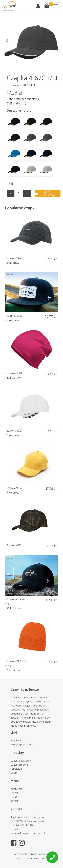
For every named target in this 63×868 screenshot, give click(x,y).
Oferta (14, 793)
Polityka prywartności (23, 744)
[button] (7, 41)
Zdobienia (16, 789)
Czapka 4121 (14, 545)
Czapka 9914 (14, 488)
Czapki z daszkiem (21, 761)
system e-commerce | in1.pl (32, 858)
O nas (14, 797)
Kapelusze (16, 769)
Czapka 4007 (14, 430)
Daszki (14, 773)
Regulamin (16, 740)
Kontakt (15, 801)
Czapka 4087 (14, 316)
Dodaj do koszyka (45, 193)
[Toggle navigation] (56, 6)
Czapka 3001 (14, 373)
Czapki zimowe (19, 765)
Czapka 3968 (14, 258)
